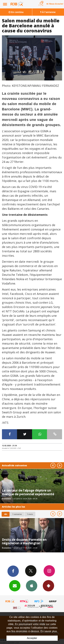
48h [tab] (6, 514)
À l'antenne (48, 12)
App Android (48, 586)
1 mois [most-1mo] (30, 514)
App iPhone (32, 586)
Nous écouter (56, 4)
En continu (16, 12)
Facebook (13, 571)
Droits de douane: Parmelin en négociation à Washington (24, 541)
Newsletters (15, 586)
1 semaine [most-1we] (17, 514)
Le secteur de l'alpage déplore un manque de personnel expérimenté (28, 492)
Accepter (32, 638)
